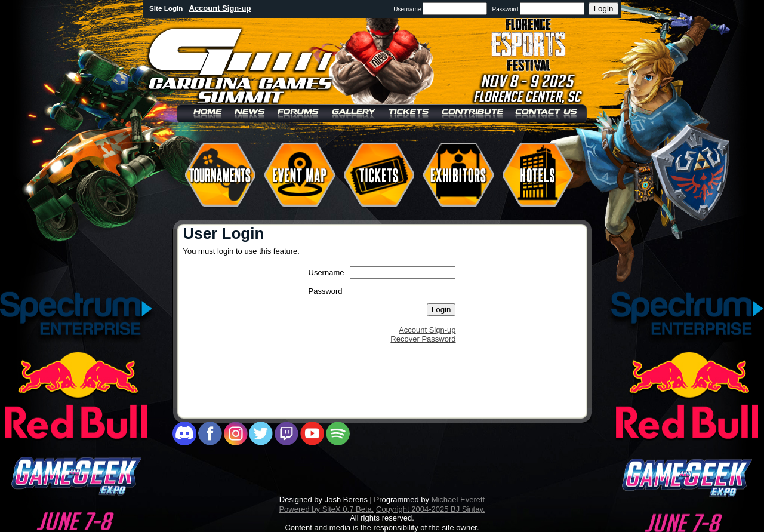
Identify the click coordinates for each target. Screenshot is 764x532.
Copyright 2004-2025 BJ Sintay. (431, 509)
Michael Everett (458, 499)
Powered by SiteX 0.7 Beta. (326, 509)
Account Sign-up (220, 8)
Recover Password (423, 339)
